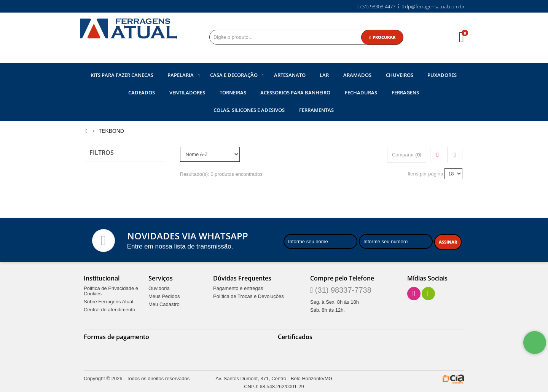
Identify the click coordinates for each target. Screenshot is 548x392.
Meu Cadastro (164, 304)
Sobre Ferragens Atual (108, 301)
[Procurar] (382, 37)
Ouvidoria (159, 288)
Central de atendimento (109, 309)
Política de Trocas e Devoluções (249, 296)
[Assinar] (448, 242)
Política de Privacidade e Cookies (111, 290)
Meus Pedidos (164, 296)
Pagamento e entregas (238, 288)
